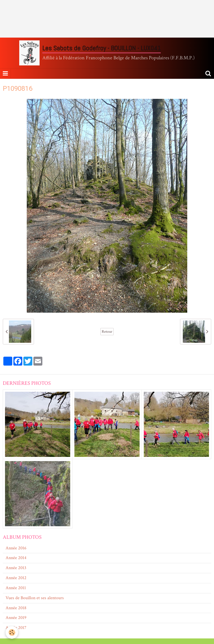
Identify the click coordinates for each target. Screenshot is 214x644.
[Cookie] (12, 632)
